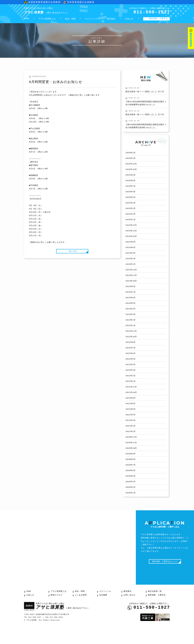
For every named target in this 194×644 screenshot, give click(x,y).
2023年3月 (131, 324)
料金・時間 (70, 20)
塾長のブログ (56, 612)
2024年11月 (131, 237)
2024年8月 (131, 248)
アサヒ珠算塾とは (47, 20)
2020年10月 (131, 464)
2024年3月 (131, 260)
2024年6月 (131, 254)
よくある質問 (80, 612)
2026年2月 (131, 161)
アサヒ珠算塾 (50, 11)
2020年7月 (131, 481)
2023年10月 (131, 289)
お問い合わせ (129, 612)
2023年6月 (131, 307)
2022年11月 (131, 341)
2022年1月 (131, 394)
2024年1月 (131, 272)
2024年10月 (131, 242)
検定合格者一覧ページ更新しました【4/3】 (145, 94)
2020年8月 (131, 475)
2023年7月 (131, 301)
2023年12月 (131, 277)
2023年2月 (131, 330)
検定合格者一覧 (154, 609)
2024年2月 (131, 266)
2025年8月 (131, 184)
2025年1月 (131, 225)
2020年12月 (131, 452)
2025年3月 (131, 213)
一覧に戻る (72, 253)
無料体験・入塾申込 (158, 20)
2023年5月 (131, 312)
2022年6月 (131, 365)
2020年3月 (131, 499)
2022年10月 (131, 347)
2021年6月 (131, 423)
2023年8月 (131, 295)
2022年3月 (131, 382)
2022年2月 (131, 388)
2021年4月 (131, 435)
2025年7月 (131, 190)
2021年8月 (131, 417)
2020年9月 (131, 470)
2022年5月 (131, 371)
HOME (27, 20)
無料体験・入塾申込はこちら (165, 579)
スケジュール (91, 20)
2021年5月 (131, 429)
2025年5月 (131, 202)
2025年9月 (131, 178)
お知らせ (129, 20)
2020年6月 (131, 487)
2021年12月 (131, 400)
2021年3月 (131, 440)
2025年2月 (131, 219)
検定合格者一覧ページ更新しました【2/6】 (145, 117)
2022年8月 (131, 353)
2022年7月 (131, 359)
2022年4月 (131, 376)
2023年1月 (131, 336)
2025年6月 (131, 196)
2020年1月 (131, 510)
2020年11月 (131, 458)
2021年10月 (131, 406)
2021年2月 (131, 446)
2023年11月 (131, 283)
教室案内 (111, 20)
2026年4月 (131, 155)
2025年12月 (131, 167)
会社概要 (103, 612)
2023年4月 (131, 318)
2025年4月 (131, 208)
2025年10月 (131, 173)
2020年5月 (131, 493)
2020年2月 (131, 504)
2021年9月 (131, 411)
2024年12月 (131, 231)
